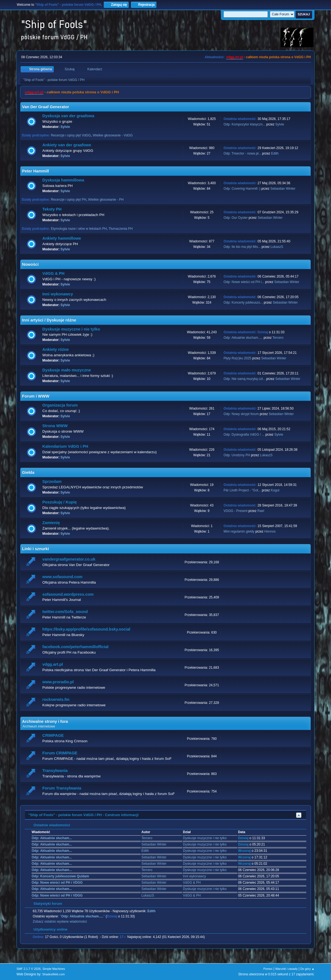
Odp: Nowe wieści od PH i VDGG (57, 883)
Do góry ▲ (307, 969)
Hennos (270, 531)
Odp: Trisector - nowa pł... (242, 153)
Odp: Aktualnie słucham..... (243, 338)
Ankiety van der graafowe (67, 145)
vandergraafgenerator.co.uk (69, 559)
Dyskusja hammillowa (63, 180)
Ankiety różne (55, 349)
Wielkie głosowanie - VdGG (113, 135)
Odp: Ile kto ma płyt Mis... (242, 247)
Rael (261, 511)
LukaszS (277, 247)
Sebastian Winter (283, 189)
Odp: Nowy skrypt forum (241, 414)
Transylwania (55, 771)
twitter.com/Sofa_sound (65, 612)
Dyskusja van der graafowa (68, 116)
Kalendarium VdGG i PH (65, 446)
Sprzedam (52, 481)
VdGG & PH (53, 273)
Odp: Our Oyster (236, 218)
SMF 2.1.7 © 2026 (29, 969)
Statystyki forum (45, 904)
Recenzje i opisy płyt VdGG (71, 135)
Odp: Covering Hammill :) (242, 189)
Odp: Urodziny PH (237, 455)
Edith (275, 153)
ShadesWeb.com (54, 974)
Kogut (275, 490)
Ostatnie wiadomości (49, 825)
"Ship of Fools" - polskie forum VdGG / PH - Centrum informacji (83, 815)
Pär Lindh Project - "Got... (242, 490)
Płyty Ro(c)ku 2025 (237, 358)
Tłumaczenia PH (120, 229)
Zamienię (51, 523)
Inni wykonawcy (58, 294)
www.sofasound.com (62, 577)
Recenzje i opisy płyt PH (68, 200)
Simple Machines (54, 969)
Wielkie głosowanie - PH (106, 200)
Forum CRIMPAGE (60, 753)
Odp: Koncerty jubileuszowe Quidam (60, 876)
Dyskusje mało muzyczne (67, 370)
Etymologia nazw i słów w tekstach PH (79, 229)
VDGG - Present (235, 511)
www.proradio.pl (58, 682)
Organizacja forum (60, 405)
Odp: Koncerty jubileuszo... (243, 303)
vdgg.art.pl (235, 57)
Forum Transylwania (62, 788)
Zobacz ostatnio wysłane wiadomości (60, 922)
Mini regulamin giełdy (239, 531)
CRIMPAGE (53, 735)
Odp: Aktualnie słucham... (52, 838)
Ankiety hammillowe (62, 238)
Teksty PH (52, 209)
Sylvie (65, 127)
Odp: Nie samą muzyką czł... (244, 379)
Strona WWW (55, 426)
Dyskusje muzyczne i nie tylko (71, 329)
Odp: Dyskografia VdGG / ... (244, 435)
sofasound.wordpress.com (68, 594)
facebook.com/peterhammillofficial (75, 647)
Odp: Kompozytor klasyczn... (244, 124)
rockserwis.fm (56, 699)
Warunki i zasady (287, 969)
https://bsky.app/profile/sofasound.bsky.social (86, 629)
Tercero (278, 338)
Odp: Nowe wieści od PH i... (244, 282)
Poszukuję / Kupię (59, 502)
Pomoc (268, 969)
